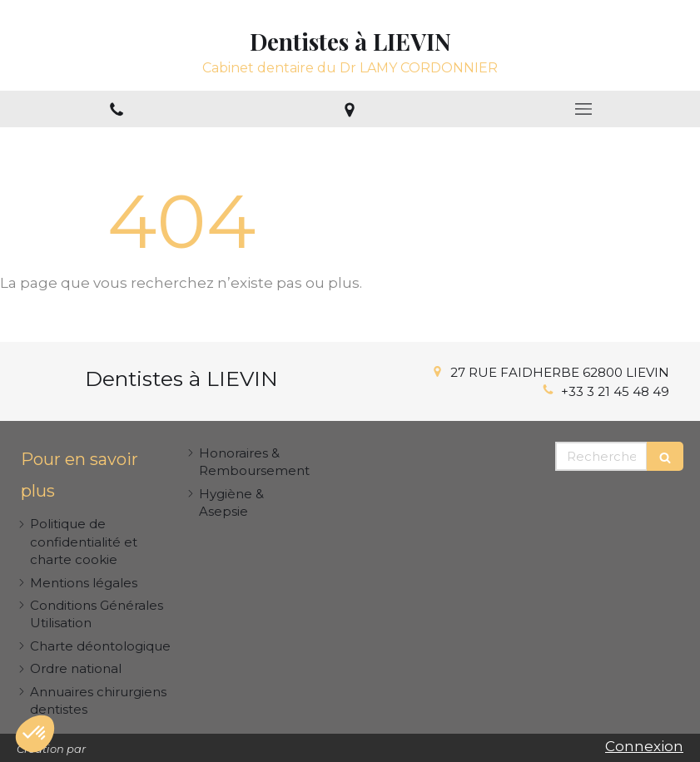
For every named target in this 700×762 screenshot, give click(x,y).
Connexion (644, 746)
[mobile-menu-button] (583, 109)
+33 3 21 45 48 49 (615, 391)
